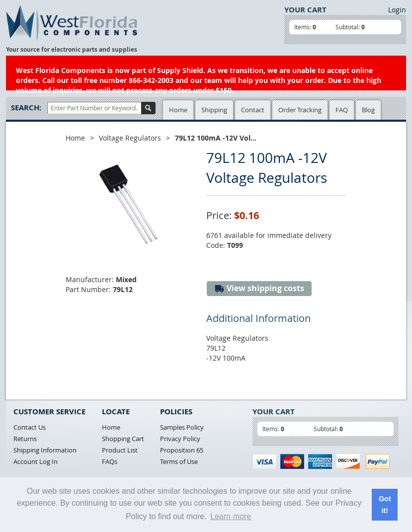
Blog (368, 110)
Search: (26, 108)
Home (178, 110)
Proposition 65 (182, 450)
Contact (253, 110)
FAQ (342, 110)
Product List (120, 450)
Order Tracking (300, 110)
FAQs (110, 461)
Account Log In (36, 461)
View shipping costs (259, 288)
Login (397, 10)
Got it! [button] (385, 505)
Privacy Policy (180, 439)
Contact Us (30, 427)
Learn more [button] (231, 516)
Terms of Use (179, 461)
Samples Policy (182, 427)
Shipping (214, 110)
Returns (25, 439)
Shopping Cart (123, 439)
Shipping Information (45, 450)
